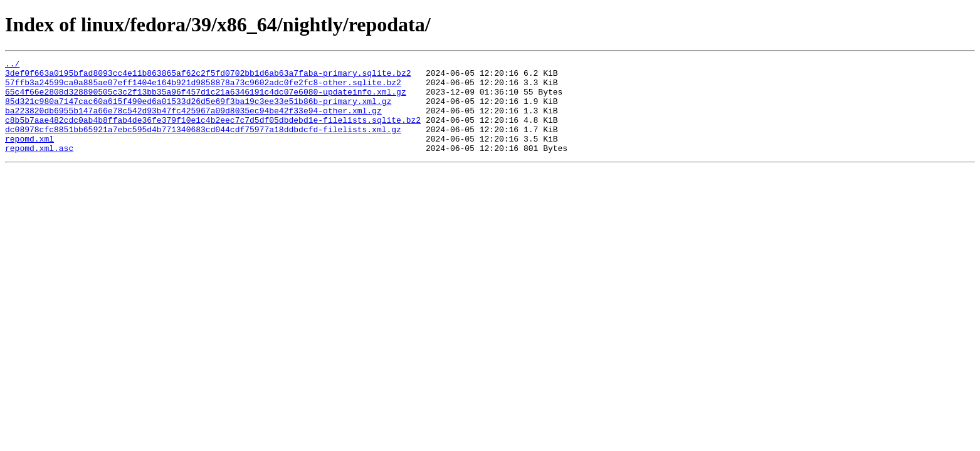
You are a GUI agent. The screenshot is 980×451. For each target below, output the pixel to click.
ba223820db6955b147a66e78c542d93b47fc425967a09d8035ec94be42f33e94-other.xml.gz (193, 122)
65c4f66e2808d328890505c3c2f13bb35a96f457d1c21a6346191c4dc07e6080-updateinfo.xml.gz (206, 99)
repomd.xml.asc (39, 167)
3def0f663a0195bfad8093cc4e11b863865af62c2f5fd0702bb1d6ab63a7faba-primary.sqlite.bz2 (208, 76)
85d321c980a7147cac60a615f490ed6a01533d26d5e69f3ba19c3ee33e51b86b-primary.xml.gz (198, 110)
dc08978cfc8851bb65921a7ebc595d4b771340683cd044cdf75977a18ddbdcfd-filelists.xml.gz (203, 144)
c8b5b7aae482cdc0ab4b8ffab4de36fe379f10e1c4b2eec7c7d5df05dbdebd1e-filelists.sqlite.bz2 (213, 133)
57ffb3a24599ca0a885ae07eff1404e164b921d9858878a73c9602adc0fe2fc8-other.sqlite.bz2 (203, 88)
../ (12, 65)
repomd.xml (29, 155)
